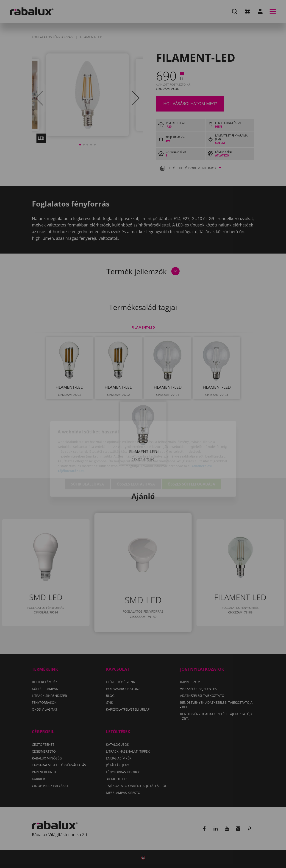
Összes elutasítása (136, 459)
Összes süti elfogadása (191, 459)
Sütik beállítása (87, 459)
